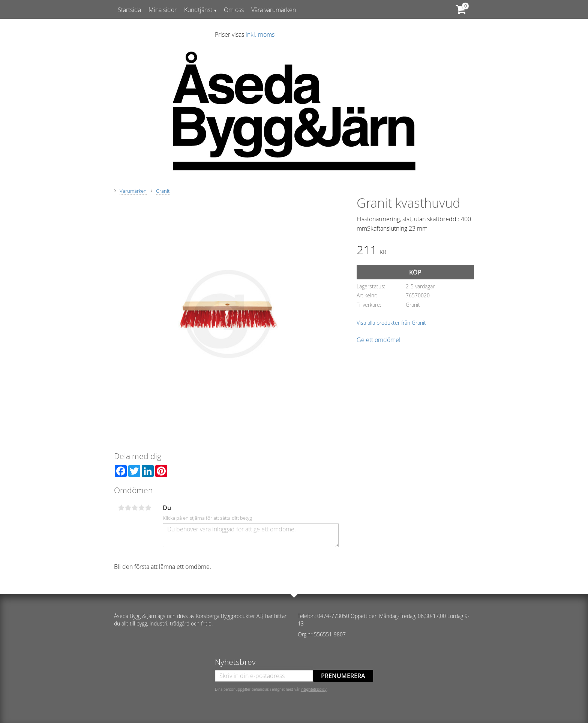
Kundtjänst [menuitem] (198, 10)
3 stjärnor (135, 508)
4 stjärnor (141, 508)
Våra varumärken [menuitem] (274, 10)
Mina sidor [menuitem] (163, 10)
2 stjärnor (128, 508)
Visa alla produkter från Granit (391, 323)
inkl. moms (260, 34)
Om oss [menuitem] (234, 10)
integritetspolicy (314, 689)
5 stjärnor (148, 508)
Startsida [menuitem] (129, 10)
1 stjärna (121, 508)
